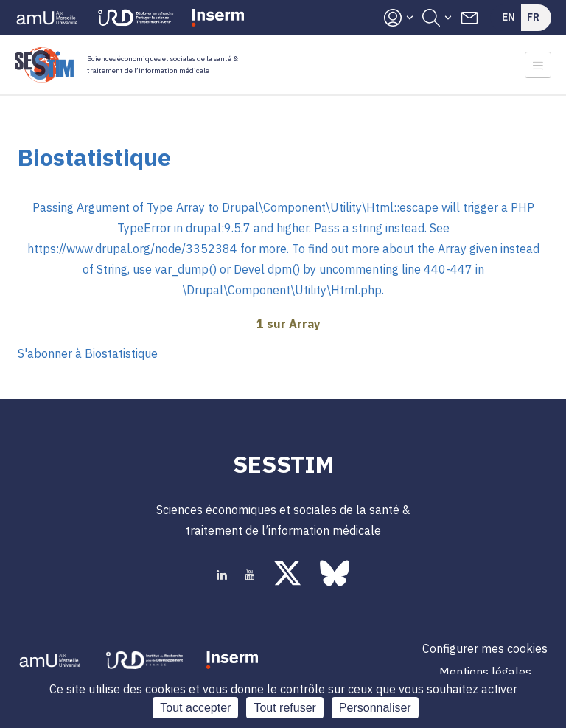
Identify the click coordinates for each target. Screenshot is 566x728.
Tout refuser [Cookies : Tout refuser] (284, 708)
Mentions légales (485, 672)
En (509, 17)
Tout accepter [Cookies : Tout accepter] (195, 708)
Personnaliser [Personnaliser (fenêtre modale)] (375, 708)
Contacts (469, 18)
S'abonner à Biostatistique (88, 353)
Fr (533, 17)
